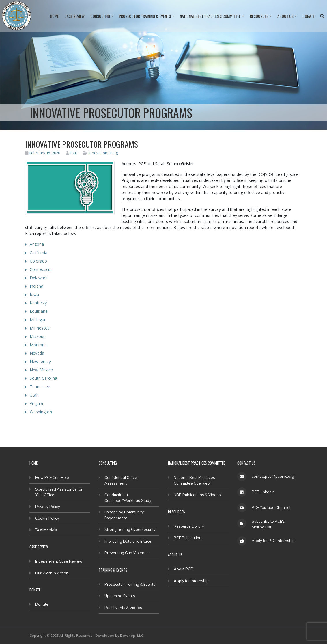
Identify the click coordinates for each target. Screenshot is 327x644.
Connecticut (41, 269)
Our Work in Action (52, 573)
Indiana (37, 286)
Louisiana (39, 311)
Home (54, 16)
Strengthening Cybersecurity (130, 529)
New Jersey (40, 361)
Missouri (38, 336)
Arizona (37, 244)
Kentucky (38, 303)
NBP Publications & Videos (197, 495)
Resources (259, 16)
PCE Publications (189, 538)
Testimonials (46, 530)
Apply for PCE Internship (273, 541)
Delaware (39, 278)
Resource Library (189, 526)
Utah (34, 395)
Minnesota (40, 328)
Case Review (74, 16)
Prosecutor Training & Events (145, 16)
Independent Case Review (59, 561)
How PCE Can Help (52, 477)
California (39, 253)
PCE (71, 153)
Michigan (38, 320)
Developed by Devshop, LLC (119, 635)
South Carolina (43, 378)
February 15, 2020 (43, 153)
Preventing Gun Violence (127, 553)
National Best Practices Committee (210, 16)
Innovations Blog (103, 153)
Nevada (37, 353)
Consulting (100, 16)
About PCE (183, 569)
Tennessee (40, 387)
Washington (41, 412)
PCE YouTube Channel (271, 507)
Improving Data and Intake (128, 541)
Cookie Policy (47, 518)
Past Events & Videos (123, 608)
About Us (285, 16)
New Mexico (41, 370)
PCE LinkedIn (263, 492)
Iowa (34, 294)
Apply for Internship (191, 581)
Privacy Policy (48, 507)
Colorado (38, 261)
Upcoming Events (120, 596)
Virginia (36, 403)
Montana (38, 345)
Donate (309, 16)
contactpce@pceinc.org (273, 476)
